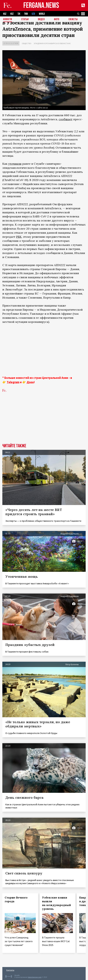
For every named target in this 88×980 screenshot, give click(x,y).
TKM (26, 14)
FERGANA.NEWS (41, 6)
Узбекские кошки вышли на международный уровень (56, 903)
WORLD (42, 14)
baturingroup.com (35, 977)
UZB (33, 14)
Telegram (13, 382)
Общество (27, 43)
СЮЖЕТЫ (73, 19)
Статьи (25, 19)
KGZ (12, 14)
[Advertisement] (44, 350)
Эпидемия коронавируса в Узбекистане (52, 43)
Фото (57, 19)
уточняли (15, 164)
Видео (41, 19)
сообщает (66, 119)
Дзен (30, 382)
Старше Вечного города (16, 899)
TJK (19, 14)
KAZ (5, 14)
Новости (8, 19)
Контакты (10, 970)
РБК (19, 237)
